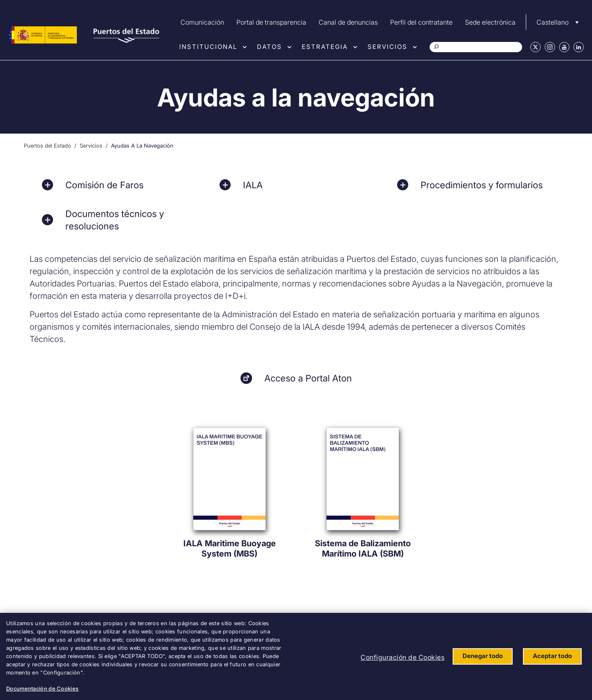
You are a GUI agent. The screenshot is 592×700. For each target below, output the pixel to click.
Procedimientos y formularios (482, 185)
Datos (269, 47)
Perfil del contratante (421, 22)
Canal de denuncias (348, 22)
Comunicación (202, 22)
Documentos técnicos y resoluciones (115, 220)
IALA (253, 185)
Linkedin (579, 47)
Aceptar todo (552, 656)
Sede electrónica (490, 22)
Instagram (550, 47)
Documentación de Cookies (42, 688)
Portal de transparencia (271, 22)
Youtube (564, 47)
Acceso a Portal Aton (308, 378)
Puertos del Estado (47, 146)
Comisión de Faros (104, 185)
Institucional (208, 47)
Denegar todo (483, 656)
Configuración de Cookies (402, 657)
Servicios (387, 47)
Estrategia (325, 47)
